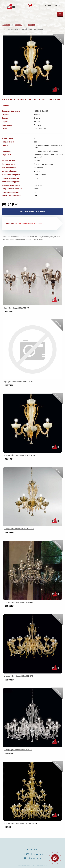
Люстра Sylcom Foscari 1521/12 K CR (18, 750)
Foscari (37, 121)
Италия (37, 114)
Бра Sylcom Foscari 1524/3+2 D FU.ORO (19, 382)
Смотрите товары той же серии (30, 223)
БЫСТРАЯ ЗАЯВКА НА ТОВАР (32, 212)
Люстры (31, 25)
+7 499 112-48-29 (52, 6)
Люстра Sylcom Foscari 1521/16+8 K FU (19, 602)
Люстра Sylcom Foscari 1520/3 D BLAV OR (20, 455)
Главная (6, 25)
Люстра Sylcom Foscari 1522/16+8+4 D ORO (21, 823)
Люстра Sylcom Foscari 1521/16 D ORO (19, 676)
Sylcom (37, 118)
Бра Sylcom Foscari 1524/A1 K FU (17, 308)
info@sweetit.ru (34, 858)
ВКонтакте (34, 849)
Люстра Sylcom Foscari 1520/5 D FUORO (19, 529)
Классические (40, 128)
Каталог (19, 25)
